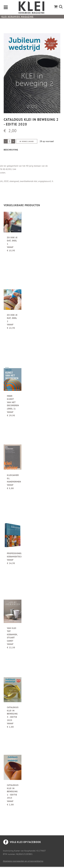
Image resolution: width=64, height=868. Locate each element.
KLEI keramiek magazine (18, 17)
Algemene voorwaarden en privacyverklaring (23, 861)
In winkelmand (27, 141)
